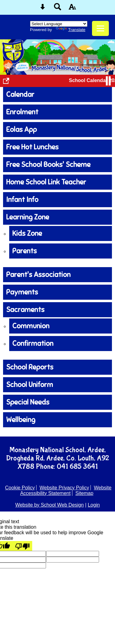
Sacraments (25, 310)
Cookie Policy (20, 488)
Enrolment (22, 112)
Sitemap (84, 493)
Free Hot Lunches (32, 147)
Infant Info (22, 200)
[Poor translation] (22, 546)
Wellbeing (21, 420)
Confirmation (33, 344)
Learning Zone (28, 217)
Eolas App (21, 130)
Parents (25, 251)
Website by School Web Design (50, 505)
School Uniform (30, 385)
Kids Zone (27, 233)
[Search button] (58, 9)
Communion (31, 326)
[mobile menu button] (100, 28)
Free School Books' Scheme (48, 165)
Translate (71, 30)
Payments (22, 292)
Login (94, 505)
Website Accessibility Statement (66, 490)
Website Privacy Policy (64, 488)
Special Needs (28, 402)
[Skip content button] (43, 9)
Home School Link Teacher (46, 182)
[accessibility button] (72, 9)
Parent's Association (38, 275)
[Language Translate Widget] (59, 24)
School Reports (30, 367)
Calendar (20, 95)
